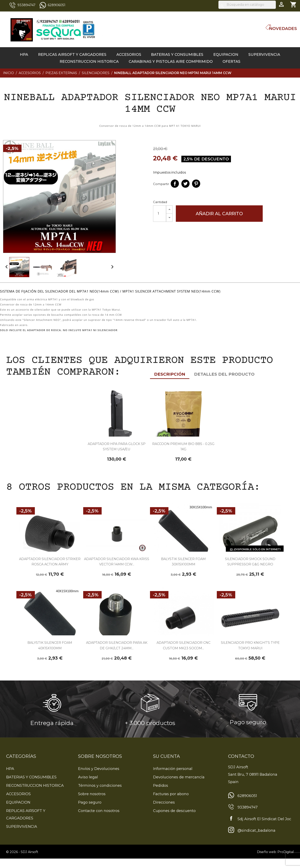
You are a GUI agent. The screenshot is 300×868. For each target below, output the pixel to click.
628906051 (57, 5)
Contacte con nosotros (99, 820)
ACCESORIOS (129, 55)
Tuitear (185, 184)
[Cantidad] (160, 214)
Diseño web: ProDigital (275, 861)
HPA (24, 55)
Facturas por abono (171, 803)
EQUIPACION (226, 55)
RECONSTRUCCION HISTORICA (89, 62)
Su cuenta (166, 766)
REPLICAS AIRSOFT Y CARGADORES (72, 55)
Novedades (283, 29)
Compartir (175, 184)
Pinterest (196, 184)
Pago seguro (90, 812)
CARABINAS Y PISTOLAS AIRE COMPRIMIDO (171, 62)
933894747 (26, 5)
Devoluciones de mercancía (179, 787)
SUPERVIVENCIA (264, 55)
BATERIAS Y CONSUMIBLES (177, 55)
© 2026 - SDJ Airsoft (22, 861)
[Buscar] (247, 5)
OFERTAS (231, 62)
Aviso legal (88, 787)
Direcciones (164, 812)
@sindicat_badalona (256, 840)
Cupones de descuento (174, 820)
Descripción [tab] (20, 288)
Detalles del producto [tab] (74, 288)
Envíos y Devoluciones (99, 778)
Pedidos (161, 795)
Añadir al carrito (219, 214)
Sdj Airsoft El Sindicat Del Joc (264, 828)
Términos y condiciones (100, 795)
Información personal (173, 778)
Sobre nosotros (92, 803)
